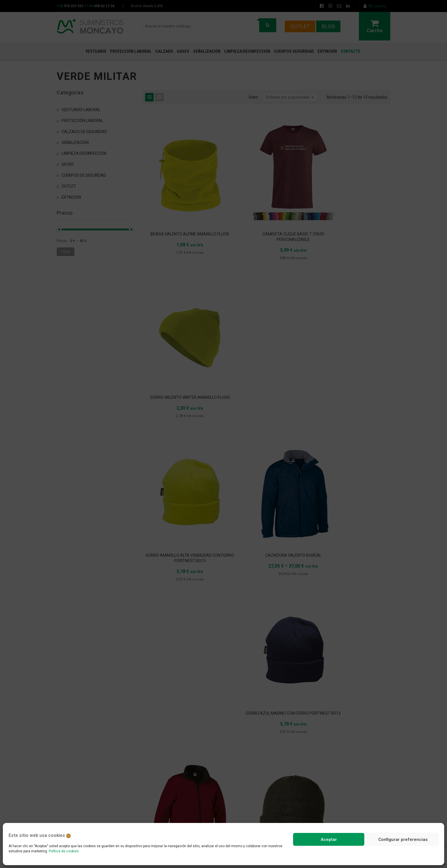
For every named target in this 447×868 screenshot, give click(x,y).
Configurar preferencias (403, 839)
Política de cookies (64, 851)
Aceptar (329, 839)
